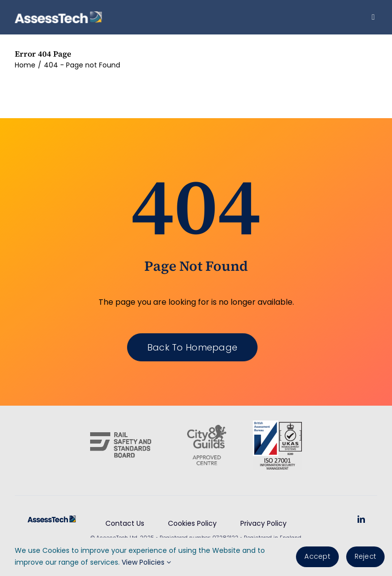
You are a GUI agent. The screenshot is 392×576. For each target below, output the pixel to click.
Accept (317, 556)
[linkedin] (361, 519)
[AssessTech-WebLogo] (58, 15)
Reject (365, 556)
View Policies (146, 562)
